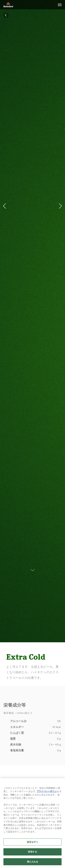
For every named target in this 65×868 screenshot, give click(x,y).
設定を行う (33, 845)
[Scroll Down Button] (33, 568)
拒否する (32, 855)
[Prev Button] (5, 206)
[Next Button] (60, 206)
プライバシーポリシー (48, 794)
